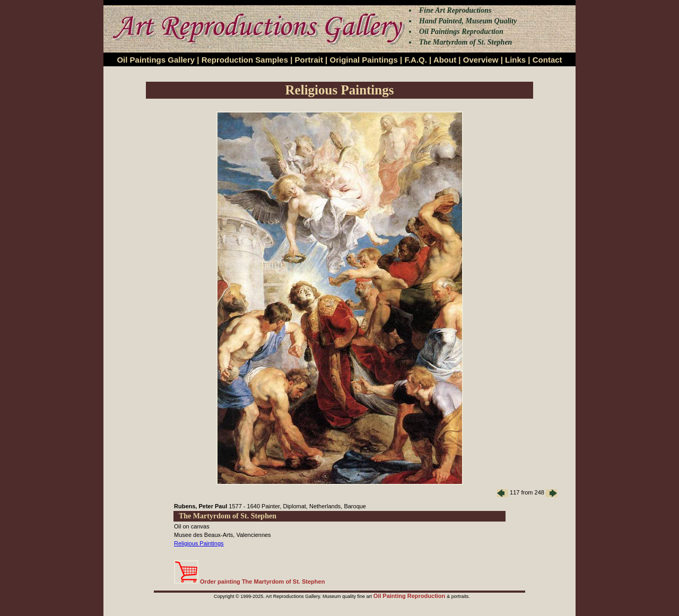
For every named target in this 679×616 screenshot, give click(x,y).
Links (515, 60)
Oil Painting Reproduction (410, 596)
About (445, 60)
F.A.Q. (416, 60)
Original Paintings (363, 60)
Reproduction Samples (245, 60)
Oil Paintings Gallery (156, 60)
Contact (547, 60)
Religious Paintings (199, 543)
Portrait (309, 60)
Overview (481, 60)
